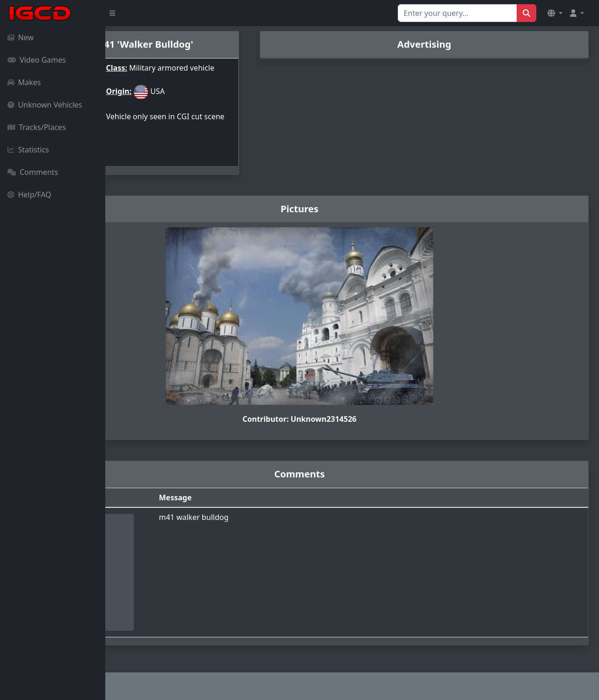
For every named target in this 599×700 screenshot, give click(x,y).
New (21, 37)
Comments (33, 172)
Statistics (28, 150)
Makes (24, 82)
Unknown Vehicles (45, 105)
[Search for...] (457, 13)
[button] (555, 13)
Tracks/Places (37, 127)
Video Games (37, 60)
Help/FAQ (29, 195)
